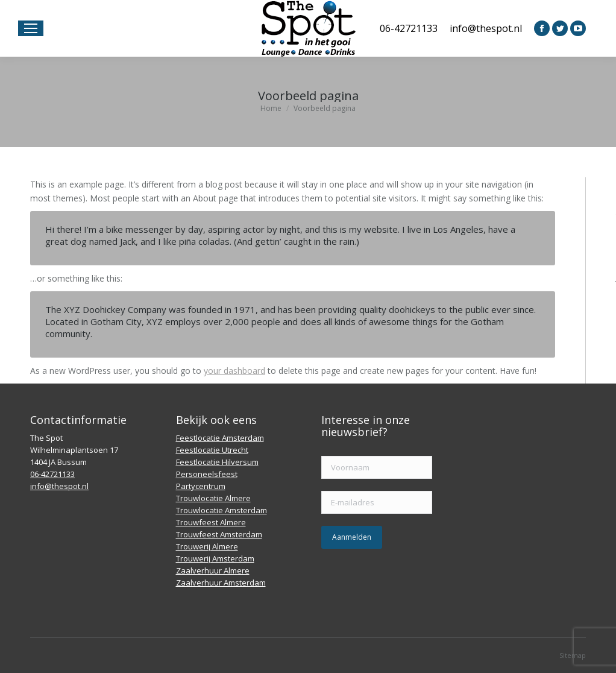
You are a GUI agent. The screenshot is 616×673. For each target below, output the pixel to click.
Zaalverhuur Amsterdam (221, 583)
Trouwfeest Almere (211, 522)
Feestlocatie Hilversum (217, 462)
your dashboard (234, 371)
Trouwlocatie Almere (213, 498)
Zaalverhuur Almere (213, 570)
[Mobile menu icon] (31, 28)
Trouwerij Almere (207, 546)
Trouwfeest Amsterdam (219, 534)
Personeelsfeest (207, 474)
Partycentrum (201, 486)
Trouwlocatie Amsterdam (222, 510)
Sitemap (573, 655)
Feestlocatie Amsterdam (220, 438)
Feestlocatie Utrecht (212, 450)
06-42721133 (409, 28)
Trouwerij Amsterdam (215, 558)
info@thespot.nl (486, 28)
